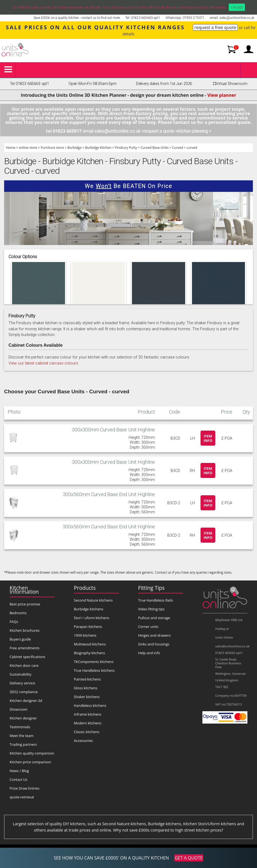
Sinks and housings (154, 644)
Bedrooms (18, 613)
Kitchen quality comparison (32, 753)
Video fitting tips (152, 609)
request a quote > (161, 131)
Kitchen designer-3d (26, 701)
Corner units (148, 627)
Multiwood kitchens (90, 644)
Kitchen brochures (25, 630)
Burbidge (74, 148)
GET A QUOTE (189, 858)
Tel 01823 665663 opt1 (29, 84)
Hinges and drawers (155, 635)
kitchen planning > (194, 131)
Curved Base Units (155, 148)
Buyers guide (20, 639)
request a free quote (215, 27)
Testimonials (20, 727)
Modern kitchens (87, 723)
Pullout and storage (154, 618)
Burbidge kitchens (88, 609)
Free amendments (25, 648)
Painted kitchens (87, 679)
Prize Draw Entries (25, 788)
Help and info (149, 653)
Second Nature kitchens (93, 600)
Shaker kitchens (87, 697)
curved (192, 148)
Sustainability (20, 674)
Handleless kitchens (90, 705)
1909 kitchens (85, 635)
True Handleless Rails (156, 600)
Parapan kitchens (88, 627)
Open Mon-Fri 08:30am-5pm (93, 84)
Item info (208, 438)
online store (28, 148)
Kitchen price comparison (30, 762)
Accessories (83, 741)
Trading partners (23, 744)
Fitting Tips (152, 588)
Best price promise (25, 604)
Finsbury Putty (126, 148)
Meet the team (22, 736)
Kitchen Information (24, 590)
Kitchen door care (24, 665)
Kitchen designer (23, 718)
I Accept (237, 7)
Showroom (19, 709)
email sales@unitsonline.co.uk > (113, 131)
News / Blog (19, 771)
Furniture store (52, 148)
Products (85, 588)
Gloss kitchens (85, 688)
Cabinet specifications (27, 657)
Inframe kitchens (87, 714)
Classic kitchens (87, 732)
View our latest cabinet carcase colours (43, 363)
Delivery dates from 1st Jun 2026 (164, 84)
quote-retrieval (22, 797)
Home (11, 148)
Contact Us (19, 779)
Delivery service (22, 683)
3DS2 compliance (24, 692)
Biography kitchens (89, 653)
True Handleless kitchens (94, 670)
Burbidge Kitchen (98, 148)
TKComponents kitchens (94, 662)
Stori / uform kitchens (91, 618)
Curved (178, 148)
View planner (222, 95)
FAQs (14, 622)
